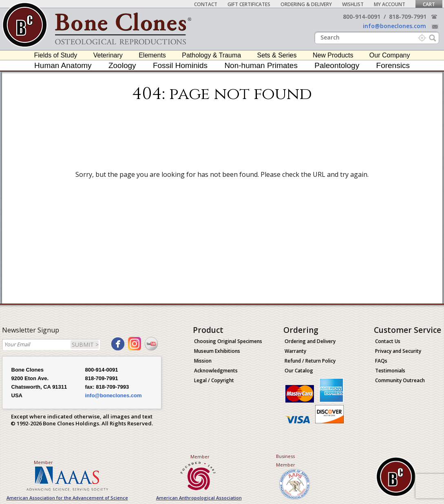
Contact (206, 4)
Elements (152, 55)
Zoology (122, 65)
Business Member (286, 460)
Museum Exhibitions (217, 351)
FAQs (381, 361)
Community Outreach (400, 380)
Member (43, 462)
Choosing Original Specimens (228, 341)
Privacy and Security (398, 351)
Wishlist (353, 4)
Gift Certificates (249, 4)
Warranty (295, 351)
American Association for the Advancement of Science (67, 498)
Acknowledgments (216, 371)
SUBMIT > (85, 344)
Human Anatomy (63, 65)
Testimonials (390, 371)
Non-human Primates (261, 65)
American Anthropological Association (199, 498)
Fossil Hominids (180, 65)
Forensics (393, 65)
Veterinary (108, 55)
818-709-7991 (408, 17)
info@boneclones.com (394, 26)
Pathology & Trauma (211, 55)
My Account (390, 4)
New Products (333, 55)
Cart (429, 4)
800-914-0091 (362, 17)
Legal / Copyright (214, 380)
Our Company (390, 55)
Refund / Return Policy (310, 361)
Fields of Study (56, 55)
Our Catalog (299, 371)
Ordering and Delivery (310, 341)
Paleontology (337, 65)
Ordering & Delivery (306, 4)
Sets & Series (277, 55)
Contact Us (388, 341)
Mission (203, 361)
